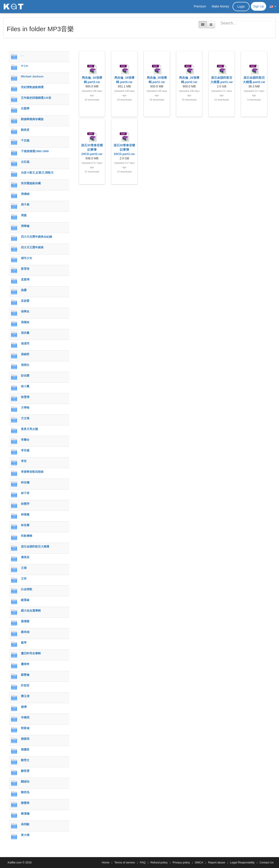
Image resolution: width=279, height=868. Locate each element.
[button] (273, 6)
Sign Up (259, 6)
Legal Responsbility (242, 862)
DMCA (199, 862)
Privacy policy (181, 862)
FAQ (143, 862)
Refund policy (159, 862)
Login (241, 7)
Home (106, 862)
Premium (200, 6)
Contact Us (267, 862)
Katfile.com (15, 862)
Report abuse (217, 862)
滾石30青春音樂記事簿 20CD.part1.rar (124, 150)
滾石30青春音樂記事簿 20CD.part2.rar (92, 150)
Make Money (220, 6)
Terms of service (125, 862)
